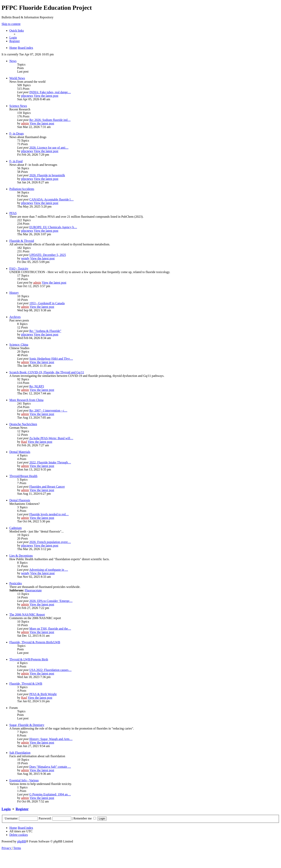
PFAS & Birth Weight (43, 694)
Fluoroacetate (33, 590)
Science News (18, 106)
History (14, 293)
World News (17, 78)
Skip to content (11, 24)
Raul (24, 442)
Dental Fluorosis (20, 500)
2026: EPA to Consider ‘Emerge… (51, 601)
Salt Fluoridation (20, 753)
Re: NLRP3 (37, 386)
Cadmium (16, 528)
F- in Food (16, 161)
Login (6, 809)
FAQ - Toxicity (19, 268)
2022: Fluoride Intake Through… (50, 462)
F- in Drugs (17, 134)
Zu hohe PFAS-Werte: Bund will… (51, 438)
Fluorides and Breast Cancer (47, 487)
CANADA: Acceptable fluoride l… (51, 199)
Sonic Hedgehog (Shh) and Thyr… (51, 359)
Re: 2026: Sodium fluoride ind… (50, 120)
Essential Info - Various (24, 780)
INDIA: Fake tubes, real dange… (50, 92)
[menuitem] (13, 38)
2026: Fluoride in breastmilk (47, 175)
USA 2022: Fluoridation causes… (50, 670)
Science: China (19, 345)
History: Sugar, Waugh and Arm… (51, 739)
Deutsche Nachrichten (23, 424)
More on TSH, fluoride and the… (50, 629)
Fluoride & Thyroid (22, 241)
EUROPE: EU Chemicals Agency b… (53, 227)
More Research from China (26, 400)
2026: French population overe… (50, 542)
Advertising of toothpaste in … (48, 570)
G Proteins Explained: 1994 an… (50, 794)
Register (22, 809)
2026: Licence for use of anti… (49, 148)
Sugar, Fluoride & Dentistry (27, 725)
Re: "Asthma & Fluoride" (45, 331)
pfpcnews (27, 96)
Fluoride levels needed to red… (49, 514)
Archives (15, 317)
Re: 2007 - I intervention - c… (48, 410)
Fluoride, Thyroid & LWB (26, 684)
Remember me (85, 818)
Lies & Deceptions (21, 556)
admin (25, 123)
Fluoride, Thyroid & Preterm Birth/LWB (35, 642)
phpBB (22, 841)
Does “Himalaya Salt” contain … (50, 767)
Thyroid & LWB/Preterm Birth (29, 659)
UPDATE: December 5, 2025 (48, 255)
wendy (25, 258)
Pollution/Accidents (22, 189)
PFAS (13, 213)
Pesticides (16, 583)
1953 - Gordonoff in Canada (47, 303)
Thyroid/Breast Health (23, 476)
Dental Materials (20, 452)
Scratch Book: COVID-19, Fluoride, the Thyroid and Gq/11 (47, 372)
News (13, 61)
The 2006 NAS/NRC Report (27, 615)
